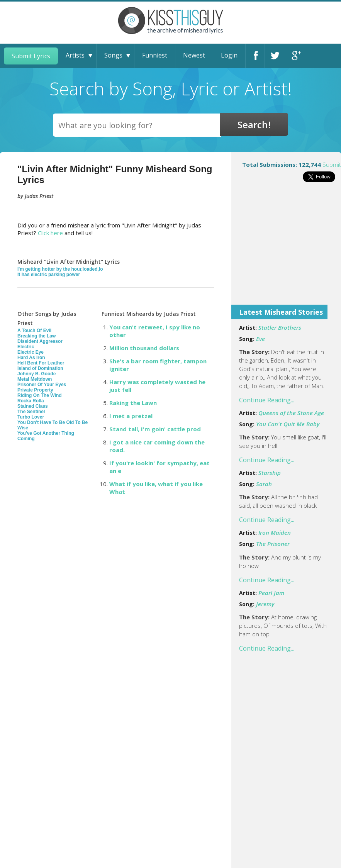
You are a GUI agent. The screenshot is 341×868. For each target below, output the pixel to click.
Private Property (35, 390)
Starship (270, 473)
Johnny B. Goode (36, 374)
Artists (75, 55)
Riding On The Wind (40, 395)
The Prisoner (273, 544)
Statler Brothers (280, 327)
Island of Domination (40, 368)
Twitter (274, 56)
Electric (26, 347)
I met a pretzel (131, 416)
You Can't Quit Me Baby (288, 424)
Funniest (155, 55)
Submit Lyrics (31, 56)
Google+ (294, 56)
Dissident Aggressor (40, 341)
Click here (50, 233)
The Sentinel (31, 412)
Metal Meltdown (35, 379)
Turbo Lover (31, 417)
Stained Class (33, 406)
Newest (194, 55)
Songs (113, 55)
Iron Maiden (275, 532)
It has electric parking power (49, 275)
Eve (260, 339)
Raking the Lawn (133, 403)
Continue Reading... (267, 400)
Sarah (264, 484)
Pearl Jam (271, 593)
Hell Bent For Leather (41, 363)
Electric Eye (31, 352)
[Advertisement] (286, 249)
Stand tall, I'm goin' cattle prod (155, 429)
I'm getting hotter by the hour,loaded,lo (60, 269)
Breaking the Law (36, 336)
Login (229, 55)
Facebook (255, 56)
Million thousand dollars (144, 348)
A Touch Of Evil (34, 331)
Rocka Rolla (31, 401)
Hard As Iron (31, 358)
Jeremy (265, 604)
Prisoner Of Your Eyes (42, 385)
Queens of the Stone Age (291, 413)
